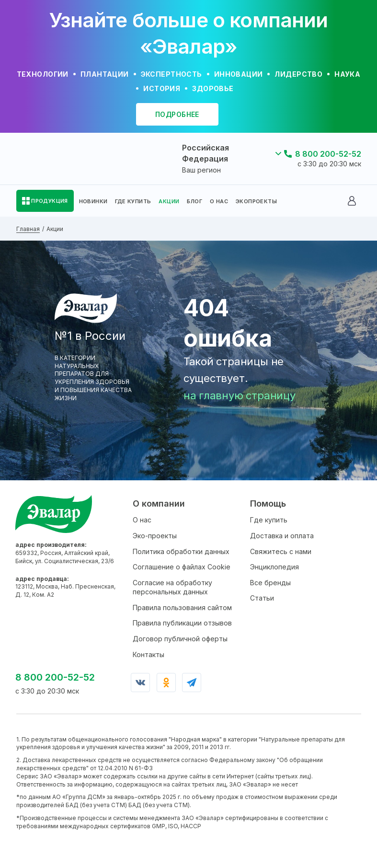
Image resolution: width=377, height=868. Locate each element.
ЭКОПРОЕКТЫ (256, 201)
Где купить (269, 520)
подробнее (177, 114)
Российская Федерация (206, 153)
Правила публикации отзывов (182, 623)
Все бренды (270, 583)
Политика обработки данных (181, 551)
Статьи (262, 598)
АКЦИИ (169, 201)
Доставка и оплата (282, 536)
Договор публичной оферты (180, 639)
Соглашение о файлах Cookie (182, 567)
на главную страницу (240, 395)
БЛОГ (194, 201)
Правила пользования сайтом (182, 608)
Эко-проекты (155, 536)
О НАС (219, 201)
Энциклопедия (274, 567)
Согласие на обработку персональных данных (172, 587)
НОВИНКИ (93, 201)
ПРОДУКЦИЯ (50, 201)
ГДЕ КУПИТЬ (133, 201)
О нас (142, 520)
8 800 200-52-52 (328, 154)
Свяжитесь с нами (281, 551)
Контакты (149, 654)
